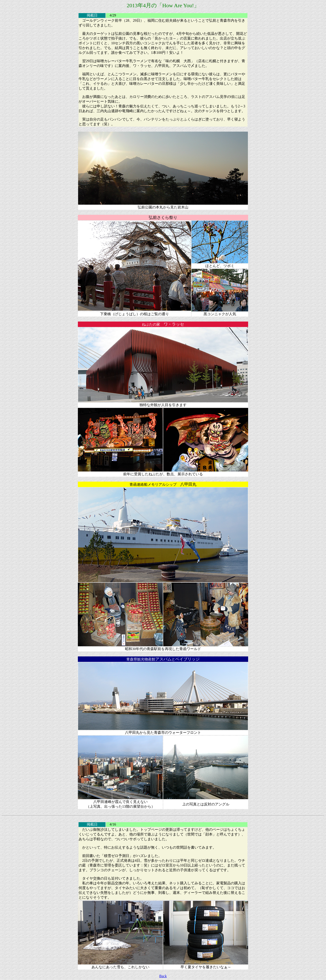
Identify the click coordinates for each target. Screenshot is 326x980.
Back (163, 976)
